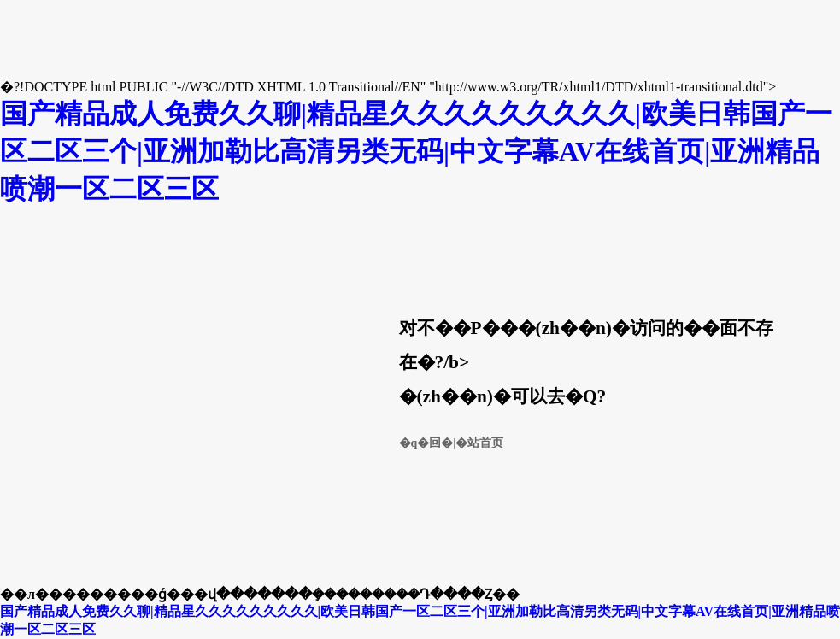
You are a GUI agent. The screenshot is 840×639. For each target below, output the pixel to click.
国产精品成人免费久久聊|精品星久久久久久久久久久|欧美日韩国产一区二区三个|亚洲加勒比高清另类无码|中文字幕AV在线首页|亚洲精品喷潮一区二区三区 (416, 151)
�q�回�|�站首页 (452, 443)
